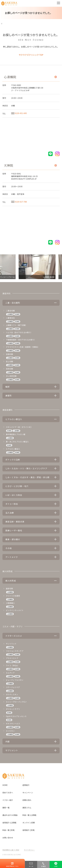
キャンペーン (28, 793)
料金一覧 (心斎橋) (30, 815)
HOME (5, 785)
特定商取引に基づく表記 (11, 850)
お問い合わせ (8, 838)
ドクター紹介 (8, 800)
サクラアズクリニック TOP (31, 55)
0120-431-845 (19, 113)
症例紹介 (26, 785)
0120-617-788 (19, 202)
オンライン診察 (29, 823)
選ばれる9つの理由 (10, 815)
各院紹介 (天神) (29, 830)
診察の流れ (27, 800)
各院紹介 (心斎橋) (9, 823)
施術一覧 (6, 808)
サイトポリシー (29, 850)
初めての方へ (8, 793)
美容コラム (27, 808)
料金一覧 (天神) (9, 830)
